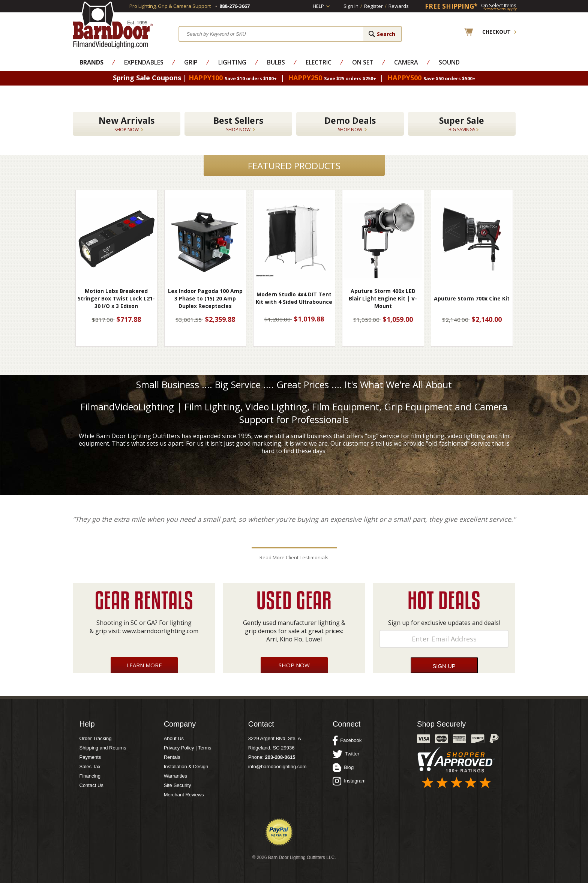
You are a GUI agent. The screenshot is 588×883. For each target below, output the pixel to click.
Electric (319, 62)
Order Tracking (96, 738)
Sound (449, 62)
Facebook (347, 740)
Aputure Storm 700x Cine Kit (472, 298)
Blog (343, 767)
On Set (363, 62)
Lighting (232, 62)
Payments (90, 757)
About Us (174, 738)
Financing (90, 776)
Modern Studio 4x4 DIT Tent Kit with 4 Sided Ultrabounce (294, 298)
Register (373, 6)
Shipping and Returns (103, 748)
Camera (406, 62)
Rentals (172, 757)
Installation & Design (186, 767)
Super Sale (462, 124)
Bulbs (276, 62)
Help (318, 6)
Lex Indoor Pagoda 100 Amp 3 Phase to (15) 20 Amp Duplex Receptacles (205, 298)
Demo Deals (350, 124)
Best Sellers (238, 124)
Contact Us (91, 785)
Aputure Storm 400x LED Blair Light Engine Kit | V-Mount (383, 298)
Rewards (399, 6)
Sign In (351, 6)
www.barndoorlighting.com (160, 631)
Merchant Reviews (184, 795)
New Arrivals (127, 124)
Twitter (346, 754)
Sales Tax (90, 767)
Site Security (178, 785)
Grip (191, 62)
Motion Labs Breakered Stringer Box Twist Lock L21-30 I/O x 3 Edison (116, 298)
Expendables (144, 62)
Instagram (349, 781)
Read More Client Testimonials (294, 557)
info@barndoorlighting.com (277, 767)
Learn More (144, 665)
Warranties (175, 776)
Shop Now (294, 665)
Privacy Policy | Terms (188, 748)
